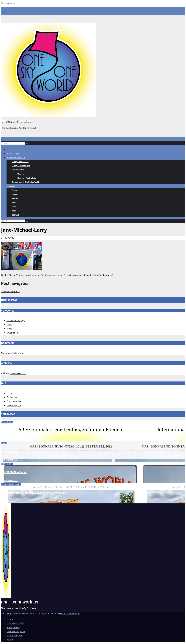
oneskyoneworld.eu (16, 121)
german (15, 194)
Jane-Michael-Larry (24, 230)
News (9, 325)
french (14, 190)
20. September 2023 (10, 481)
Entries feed (12, 397)
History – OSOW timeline (21, 166)
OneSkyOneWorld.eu (70, 614)
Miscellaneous (14, 321)
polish (14, 207)
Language (11, 186)
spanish (15, 198)
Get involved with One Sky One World (25, 182)
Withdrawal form (15, 636)
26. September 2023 (10, 460)
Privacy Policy (13, 627)
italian (14, 202)
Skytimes (21, 174)
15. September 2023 (10, 501)
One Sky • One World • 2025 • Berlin (23, 431)
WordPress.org (14, 405)
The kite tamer (10, 451)
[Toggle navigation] (2, 140)
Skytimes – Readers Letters (27, 178)
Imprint (10, 619)
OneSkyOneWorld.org (16, 158)
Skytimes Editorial (18, 170)
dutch (14, 211)
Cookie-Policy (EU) (15, 623)
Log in (9, 393)
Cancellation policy (16, 632)
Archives (5, 373)
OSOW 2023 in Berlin (14, 472)
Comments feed (14, 401)
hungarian (16, 215)
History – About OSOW (20, 162)
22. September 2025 (10, 439)
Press (9, 329)
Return (10, 640)
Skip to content (8, 3)
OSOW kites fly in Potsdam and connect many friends (34, 493)
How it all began (13, 153)
